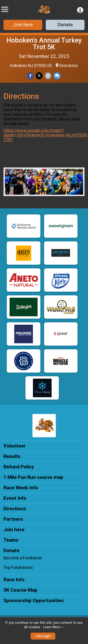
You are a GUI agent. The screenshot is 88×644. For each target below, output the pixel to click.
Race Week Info (21, 488)
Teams (11, 540)
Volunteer (15, 446)
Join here (23, 25)
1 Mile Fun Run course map (33, 477)
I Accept (43, 636)
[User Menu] (80, 10)
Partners (13, 519)
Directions (69, 66)
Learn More (52, 627)
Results (12, 456)
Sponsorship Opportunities (34, 601)
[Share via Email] (48, 76)
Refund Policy (19, 467)
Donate (65, 25)
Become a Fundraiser (23, 558)
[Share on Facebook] (30, 76)
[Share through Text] (57, 76)
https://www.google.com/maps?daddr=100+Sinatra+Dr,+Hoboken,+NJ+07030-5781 (46, 135)
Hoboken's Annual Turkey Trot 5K (44, 44)
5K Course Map (20, 590)
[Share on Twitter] (39, 76)
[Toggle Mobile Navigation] (5, 9)
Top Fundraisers (18, 567)
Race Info (14, 580)
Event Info (15, 498)
